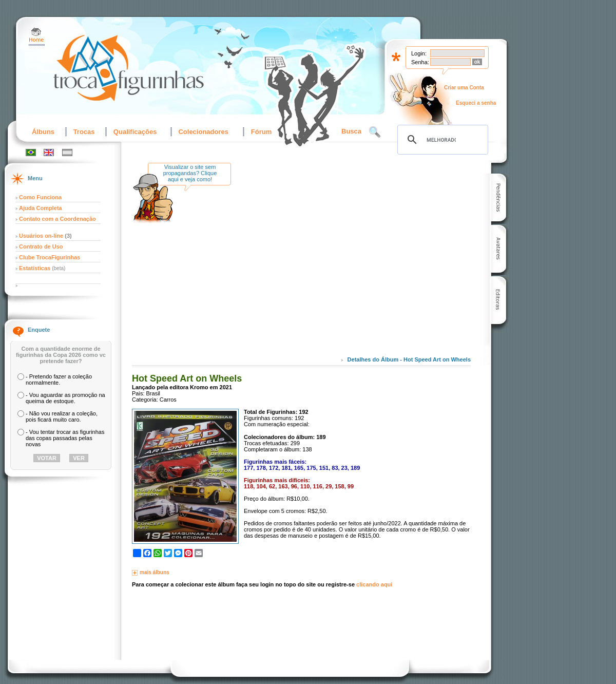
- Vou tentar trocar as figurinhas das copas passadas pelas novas (65, 438)
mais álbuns (155, 572)
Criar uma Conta (464, 88)
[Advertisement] (324, 267)
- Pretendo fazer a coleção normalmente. (59, 379)
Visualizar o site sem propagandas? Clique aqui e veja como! (190, 173)
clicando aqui (374, 584)
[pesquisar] (441, 140)
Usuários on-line (41, 236)
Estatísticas (35, 268)
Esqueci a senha (476, 103)
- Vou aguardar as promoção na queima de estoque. (65, 398)
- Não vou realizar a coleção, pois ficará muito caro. (62, 416)
